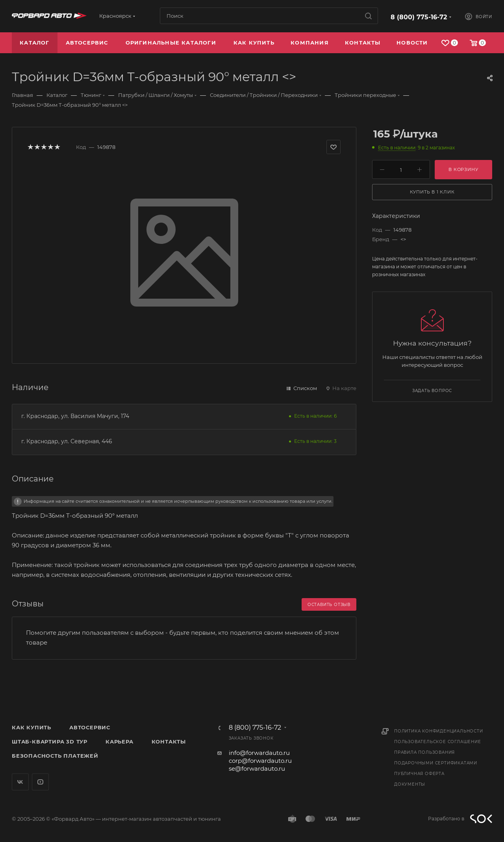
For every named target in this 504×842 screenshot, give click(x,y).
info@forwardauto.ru (259, 753)
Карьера (120, 742)
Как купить (31, 727)
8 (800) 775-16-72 (419, 17)
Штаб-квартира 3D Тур (50, 742)
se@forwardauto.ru (257, 769)
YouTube (40, 782)
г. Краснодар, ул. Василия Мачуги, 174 (75, 416)
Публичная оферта (419, 774)
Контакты (169, 742)
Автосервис (90, 727)
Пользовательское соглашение (438, 742)
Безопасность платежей (55, 756)
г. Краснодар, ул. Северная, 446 (67, 441)
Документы (410, 784)
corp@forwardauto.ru (260, 761)
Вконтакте (20, 782)
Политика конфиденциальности (439, 731)
